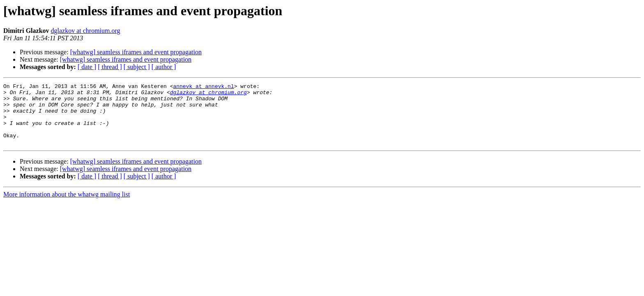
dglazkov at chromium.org (86, 31)
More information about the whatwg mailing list (67, 207)
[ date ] (87, 67)
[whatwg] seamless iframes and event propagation (136, 52)
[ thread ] (110, 67)
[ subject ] (137, 67)
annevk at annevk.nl (203, 87)
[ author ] (164, 67)
